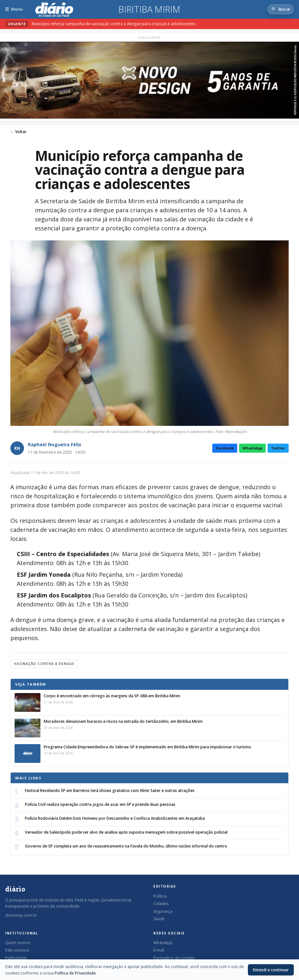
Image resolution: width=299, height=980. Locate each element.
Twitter (278, 448)
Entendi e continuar (271, 970)
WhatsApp (252, 448)
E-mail (159, 950)
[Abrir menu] (14, 9)
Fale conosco (17, 950)
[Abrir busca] (281, 9)
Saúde (159, 919)
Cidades (161, 904)
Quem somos (18, 943)
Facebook (225, 448)
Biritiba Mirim (149, 9)
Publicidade (16, 958)
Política (160, 896)
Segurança (163, 911)
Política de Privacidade (75, 973)
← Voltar (18, 132)
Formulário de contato (174, 958)
